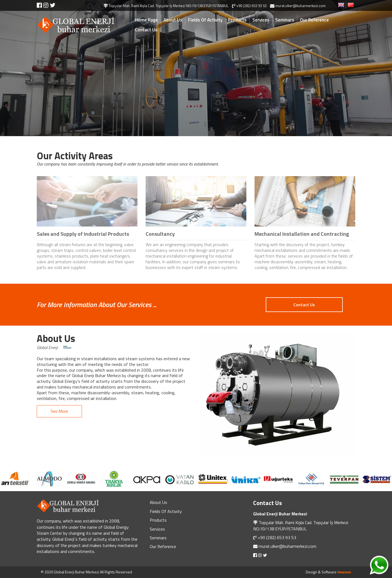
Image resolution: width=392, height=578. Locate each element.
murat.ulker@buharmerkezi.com (287, 546)
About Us (173, 20)
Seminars (285, 20)
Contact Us (146, 30)
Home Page (146, 20)
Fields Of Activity (205, 20)
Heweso (344, 572)
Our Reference (314, 20)
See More (59, 411)
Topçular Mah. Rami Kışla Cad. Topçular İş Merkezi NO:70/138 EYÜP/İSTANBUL (301, 525)
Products (237, 20)
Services (261, 20)
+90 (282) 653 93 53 (277, 537)
